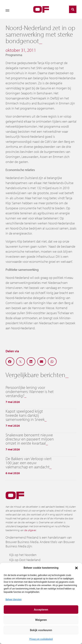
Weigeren (41, 620)
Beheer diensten (14, 600)
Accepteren (41, 610)
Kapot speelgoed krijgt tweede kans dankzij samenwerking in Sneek (25, 415)
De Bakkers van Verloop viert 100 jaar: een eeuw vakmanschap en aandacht (29, 463)
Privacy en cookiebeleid (41, 639)
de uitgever (30, 530)
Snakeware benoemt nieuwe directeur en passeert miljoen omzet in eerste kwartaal (30, 439)
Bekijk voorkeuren (41, 630)
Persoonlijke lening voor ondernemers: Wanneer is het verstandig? (30, 392)
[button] (76, 568)
